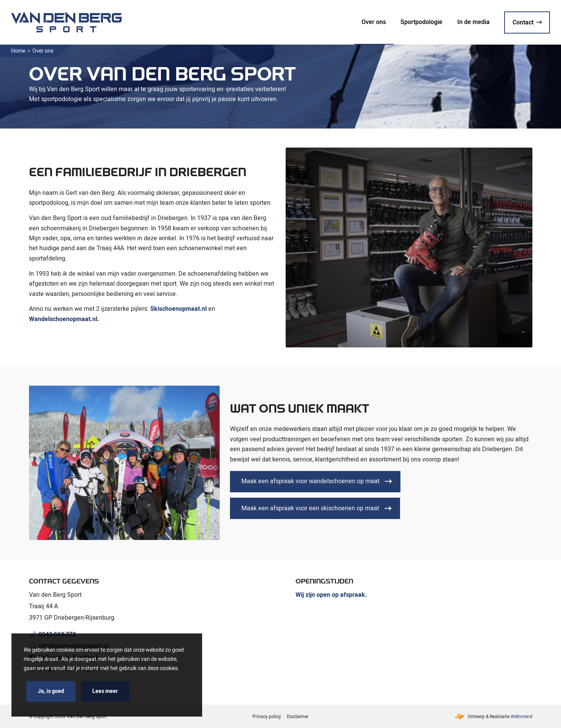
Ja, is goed (51, 691)
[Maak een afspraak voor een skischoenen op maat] (315, 508)
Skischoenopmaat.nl (178, 309)
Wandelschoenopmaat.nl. (64, 319)
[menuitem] (374, 22)
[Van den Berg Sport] (66, 22)
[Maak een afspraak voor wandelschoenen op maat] (315, 482)
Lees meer (105, 691)
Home (18, 51)
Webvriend (522, 717)
